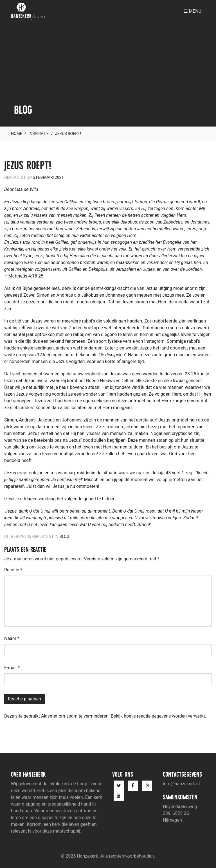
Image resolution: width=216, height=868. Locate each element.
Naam (12, 638)
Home (17, 134)
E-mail (12, 668)
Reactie (13, 570)
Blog (64, 536)
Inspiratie (39, 134)
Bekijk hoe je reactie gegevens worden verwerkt (158, 716)
